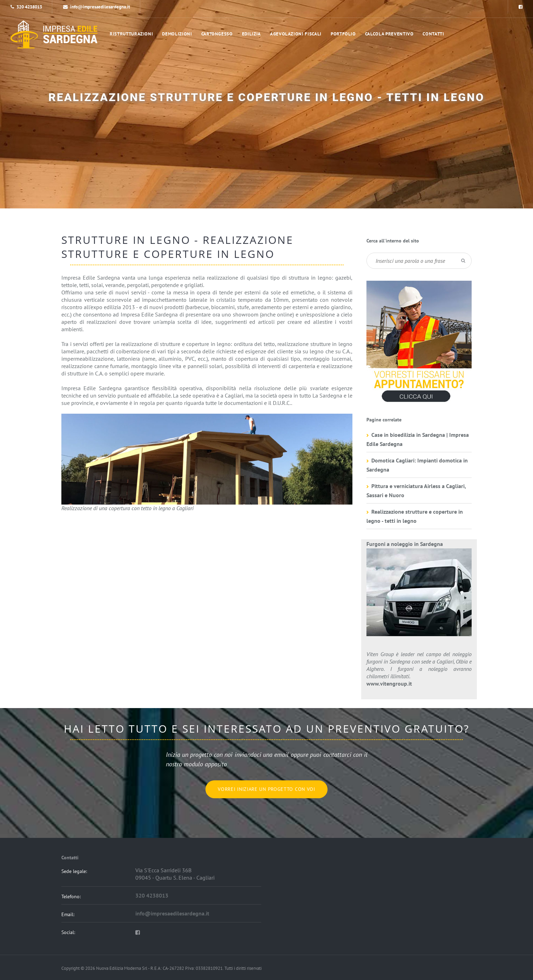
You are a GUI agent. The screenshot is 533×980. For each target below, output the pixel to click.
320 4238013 (29, 7)
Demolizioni (177, 34)
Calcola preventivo (389, 34)
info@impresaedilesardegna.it (97, 7)
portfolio (343, 34)
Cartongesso (217, 34)
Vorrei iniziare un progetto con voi (266, 789)
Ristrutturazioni (131, 34)
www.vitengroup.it (389, 684)
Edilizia (251, 34)
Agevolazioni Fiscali (296, 34)
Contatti (433, 34)
